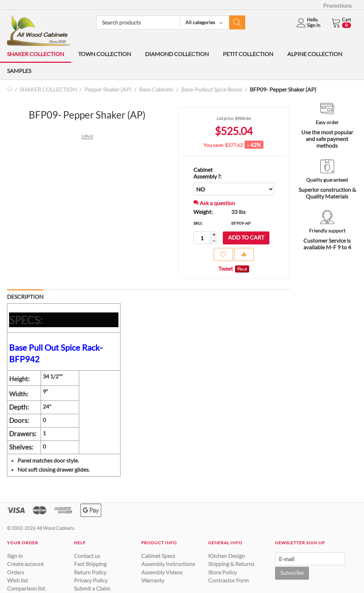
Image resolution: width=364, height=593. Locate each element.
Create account (25, 564)
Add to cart (246, 237)
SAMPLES (19, 71)
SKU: (198, 223)
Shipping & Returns (231, 564)
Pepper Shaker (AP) (108, 89)
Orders (16, 572)
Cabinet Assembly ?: (207, 173)
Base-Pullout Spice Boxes (212, 89)
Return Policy (90, 572)
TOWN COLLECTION (105, 54)
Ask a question (214, 203)
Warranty (153, 580)
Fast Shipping (90, 564)
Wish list (18, 580)
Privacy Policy (91, 580)
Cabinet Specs (158, 556)
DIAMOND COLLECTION (177, 54)
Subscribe (292, 572)
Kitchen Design (226, 556)
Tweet (226, 268)
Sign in (15, 556)
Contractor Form (228, 580)
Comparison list (26, 588)
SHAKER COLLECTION (36, 54)
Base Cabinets (156, 89)
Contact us (87, 556)
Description (25, 296)
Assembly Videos (162, 572)
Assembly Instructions (168, 564)
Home (10, 89)
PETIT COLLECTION (248, 54)
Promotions (337, 5)
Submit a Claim (92, 588)
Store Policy (222, 572)
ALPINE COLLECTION (315, 54)
